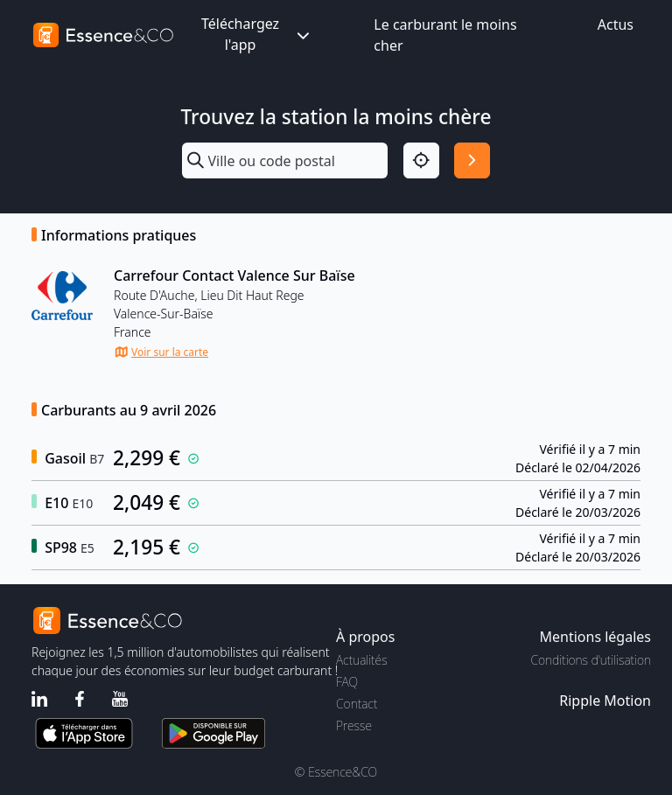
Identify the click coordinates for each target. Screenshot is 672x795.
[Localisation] (421, 160)
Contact (357, 704)
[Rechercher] (472, 160)
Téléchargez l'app (257, 34)
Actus (616, 24)
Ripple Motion (605, 701)
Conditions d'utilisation (591, 660)
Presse (354, 725)
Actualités (362, 660)
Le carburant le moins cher (445, 35)
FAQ (347, 682)
